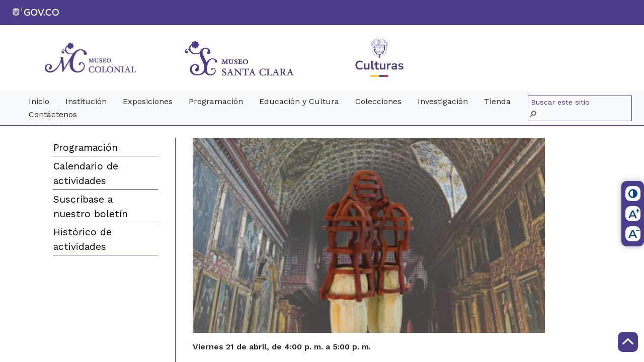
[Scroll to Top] (628, 342)
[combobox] (581, 103)
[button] (534, 114)
